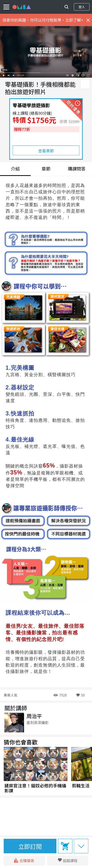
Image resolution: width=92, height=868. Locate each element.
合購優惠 (24, 861)
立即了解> (74, 20)
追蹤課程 (70, 861)
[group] (36, 770)
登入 (82, 7)
